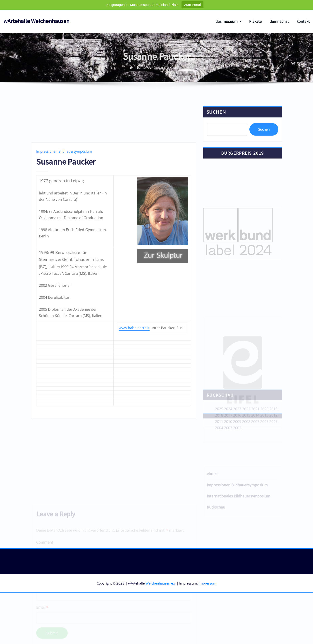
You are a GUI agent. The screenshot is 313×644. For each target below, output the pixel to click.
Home (141, 71)
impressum (208, 583)
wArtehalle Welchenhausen (36, 21)
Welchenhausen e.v (161, 583)
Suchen (216, 118)
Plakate (255, 21)
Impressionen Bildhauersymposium (64, 197)
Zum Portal (192, 5)
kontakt (303, 21)
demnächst (279, 21)
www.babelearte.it (134, 374)
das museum (228, 21)
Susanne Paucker (169, 71)
